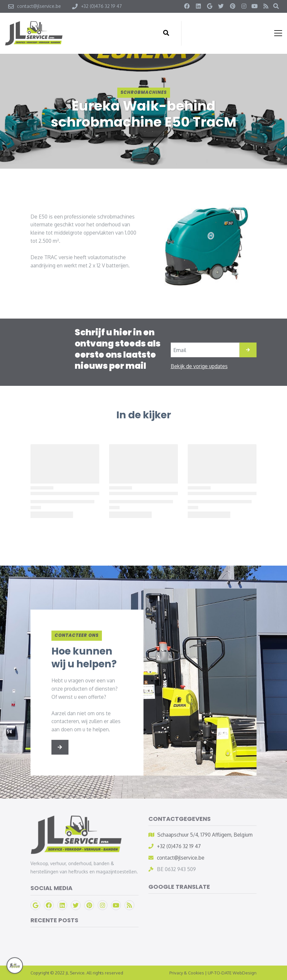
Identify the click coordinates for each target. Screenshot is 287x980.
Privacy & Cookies (187, 973)
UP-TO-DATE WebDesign (232, 973)
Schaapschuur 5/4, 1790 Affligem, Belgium (205, 835)
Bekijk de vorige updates (199, 366)
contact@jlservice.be (181, 858)
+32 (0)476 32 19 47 (179, 846)
